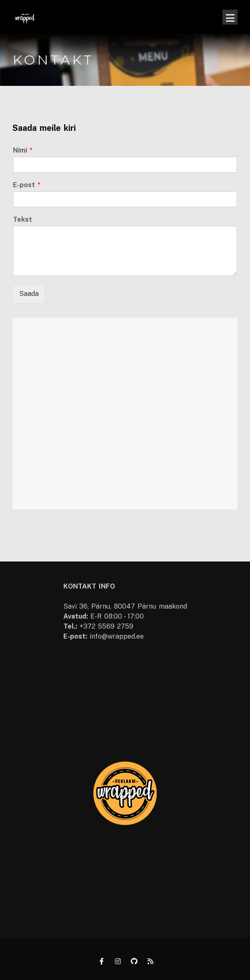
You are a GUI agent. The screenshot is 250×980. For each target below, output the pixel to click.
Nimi (23, 150)
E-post (27, 185)
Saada (29, 294)
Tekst (22, 219)
